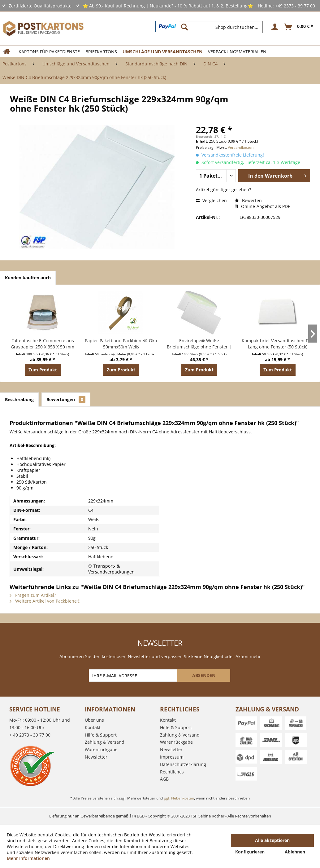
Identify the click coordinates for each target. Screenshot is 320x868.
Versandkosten (241, 147)
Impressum (172, 757)
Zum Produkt (43, 370)
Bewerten (248, 200)
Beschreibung (19, 399)
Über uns (94, 720)
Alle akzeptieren (272, 840)
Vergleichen (211, 200)
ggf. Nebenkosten (179, 798)
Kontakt (93, 727)
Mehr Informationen (28, 858)
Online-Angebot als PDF (262, 206)
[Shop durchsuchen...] (220, 27)
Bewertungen (66, 399)
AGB (164, 779)
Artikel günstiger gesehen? (223, 190)
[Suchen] (184, 27)
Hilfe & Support (101, 735)
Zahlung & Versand (105, 742)
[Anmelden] (274, 27)
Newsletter (96, 757)
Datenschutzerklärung (183, 764)
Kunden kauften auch (28, 278)
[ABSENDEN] (204, 675)
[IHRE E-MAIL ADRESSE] (134, 675)
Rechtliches (172, 772)
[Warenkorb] (299, 27)
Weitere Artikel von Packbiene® (45, 601)
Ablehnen (295, 852)
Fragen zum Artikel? (33, 595)
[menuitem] (223, 27)
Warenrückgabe (101, 749)
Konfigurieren (250, 852)
